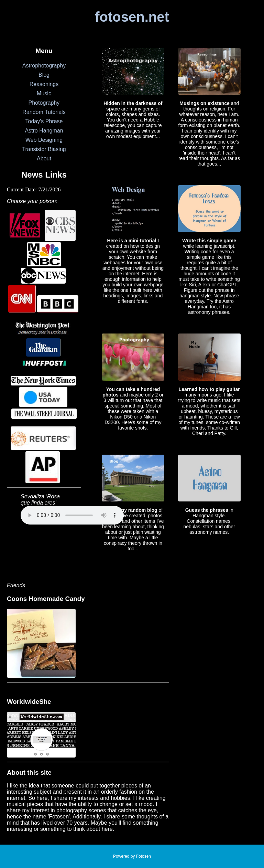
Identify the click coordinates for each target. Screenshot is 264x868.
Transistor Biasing (44, 149)
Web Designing (44, 140)
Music (44, 93)
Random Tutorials (44, 112)
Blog (44, 75)
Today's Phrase (44, 121)
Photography (44, 103)
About (44, 158)
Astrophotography (44, 66)
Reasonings (44, 84)
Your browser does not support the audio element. (72, 515)
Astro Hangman (44, 131)
